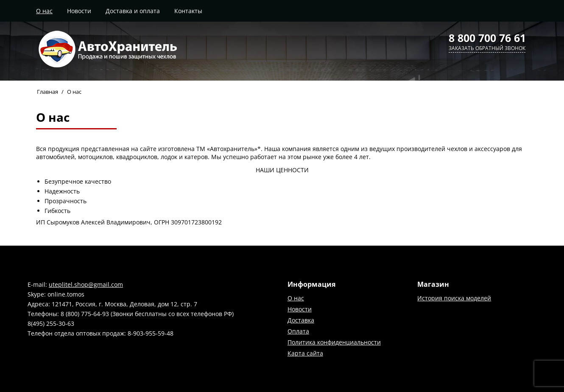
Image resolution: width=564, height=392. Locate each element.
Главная (47, 92)
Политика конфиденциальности (334, 342)
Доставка (301, 320)
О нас (44, 11)
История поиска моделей (454, 298)
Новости (79, 11)
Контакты (188, 11)
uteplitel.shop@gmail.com (86, 284)
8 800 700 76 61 (487, 38)
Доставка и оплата (133, 11)
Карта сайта (305, 353)
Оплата (298, 331)
